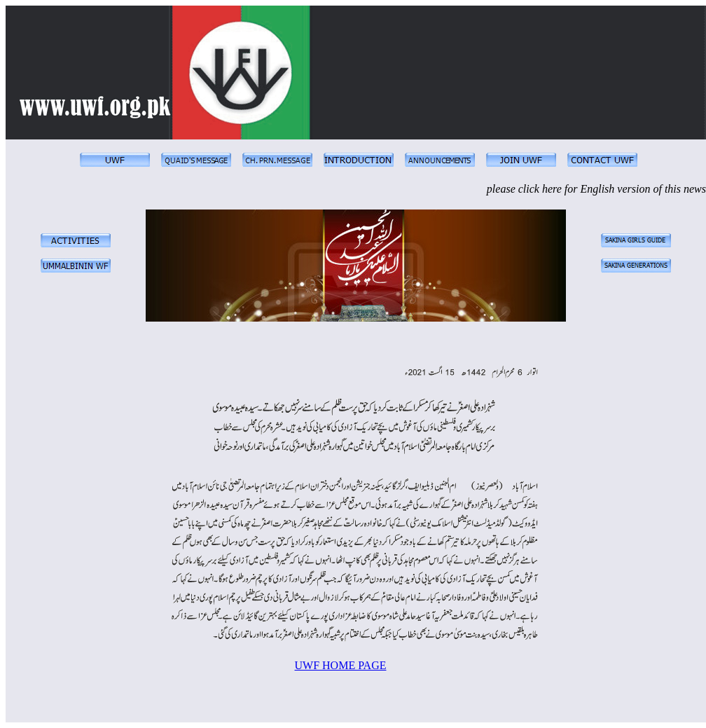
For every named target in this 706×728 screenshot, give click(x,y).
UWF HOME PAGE (341, 665)
